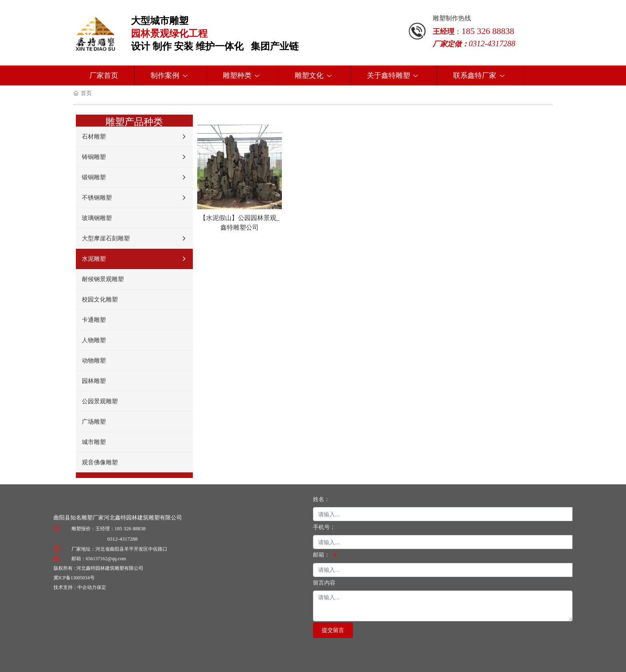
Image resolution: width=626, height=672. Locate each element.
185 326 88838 (130, 528)
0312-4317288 (123, 539)
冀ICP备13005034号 (74, 578)
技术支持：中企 (70, 587)
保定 (101, 587)
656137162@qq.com (106, 559)
